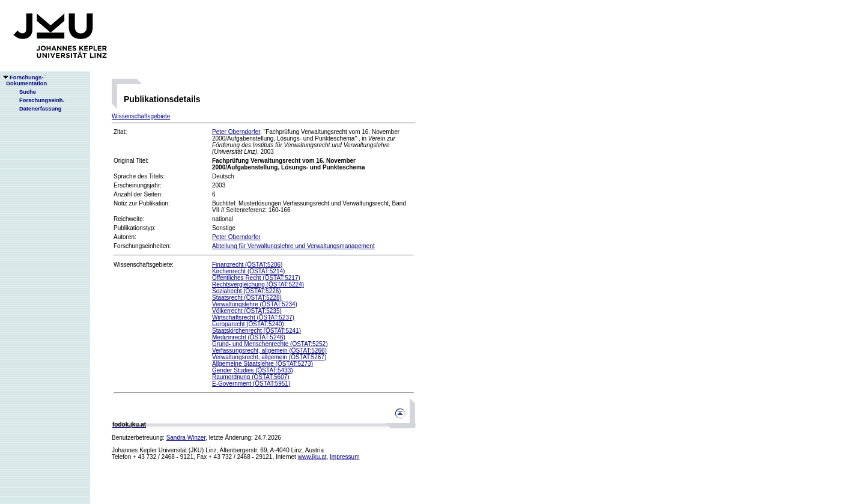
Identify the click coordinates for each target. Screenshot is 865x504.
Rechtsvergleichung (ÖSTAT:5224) (258, 284)
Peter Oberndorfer (236, 132)
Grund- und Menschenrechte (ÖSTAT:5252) (270, 344)
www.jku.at (312, 457)
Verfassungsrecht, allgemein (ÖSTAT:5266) (269, 351)
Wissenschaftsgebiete (141, 116)
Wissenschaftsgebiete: (144, 265)
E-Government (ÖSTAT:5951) (251, 384)
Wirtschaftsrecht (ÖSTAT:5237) (253, 317)
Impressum (344, 457)
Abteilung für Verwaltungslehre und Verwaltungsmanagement (293, 246)
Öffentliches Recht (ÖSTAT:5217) (256, 278)
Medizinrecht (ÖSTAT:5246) (249, 337)
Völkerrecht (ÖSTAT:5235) (247, 311)
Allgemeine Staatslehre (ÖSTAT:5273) (263, 364)
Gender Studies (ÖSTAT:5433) (253, 370)
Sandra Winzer (186, 438)
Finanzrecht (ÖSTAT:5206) (247, 265)
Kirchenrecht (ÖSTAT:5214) (248, 271)
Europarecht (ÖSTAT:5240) (248, 324)
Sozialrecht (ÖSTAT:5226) (247, 291)
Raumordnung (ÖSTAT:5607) (251, 377)
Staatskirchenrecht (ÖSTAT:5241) (256, 331)
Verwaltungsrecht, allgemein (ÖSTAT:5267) (269, 357)
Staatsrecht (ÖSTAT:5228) (247, 298)
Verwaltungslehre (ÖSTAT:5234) (255, 304)
